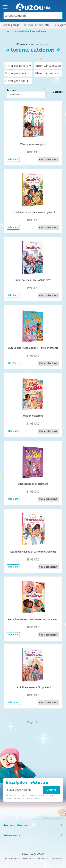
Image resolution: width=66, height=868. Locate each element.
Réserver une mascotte (36, 25)
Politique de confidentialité (26, 798)
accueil (7, 31)
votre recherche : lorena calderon (30, 31)
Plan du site (57, 858)
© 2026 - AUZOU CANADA (33, 854)
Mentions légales (12, 858)
